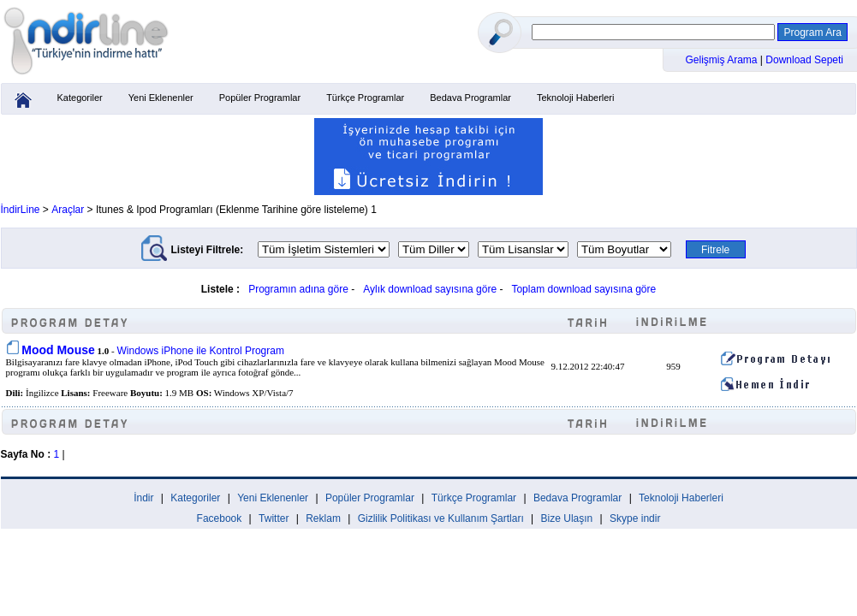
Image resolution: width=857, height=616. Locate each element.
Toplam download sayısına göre (583, 289)
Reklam (323, 518)
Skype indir (635, 518)
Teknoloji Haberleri (576, 98)
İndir (143, 498)
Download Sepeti (804, 60)
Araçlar (68, 210)
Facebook (220, 518)
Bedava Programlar (470, 98)
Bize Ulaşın (567, 518)
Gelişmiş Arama (723, 60)
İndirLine (21, 210)
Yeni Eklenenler (161, 98)
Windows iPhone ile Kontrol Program (200, 351)
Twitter (274, 518)
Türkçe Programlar (365, 98)
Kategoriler (80, 98)
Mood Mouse (58, 350)
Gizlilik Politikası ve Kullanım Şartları (441, 518)
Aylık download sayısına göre (430, 289)
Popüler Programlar (260, 98)
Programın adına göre (298, 289)
